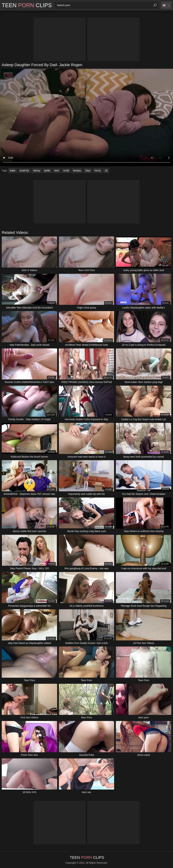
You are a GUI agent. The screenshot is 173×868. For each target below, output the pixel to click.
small (66, 171)
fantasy (77, 171)
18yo (88, 171)
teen (57, 171)
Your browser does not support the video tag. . (86, 117)
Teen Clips (27, 5)
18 (106, 171)
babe (13, 171)
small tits (24, 171)
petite (47, 171)
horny (98, 171)
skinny (37, 171)
